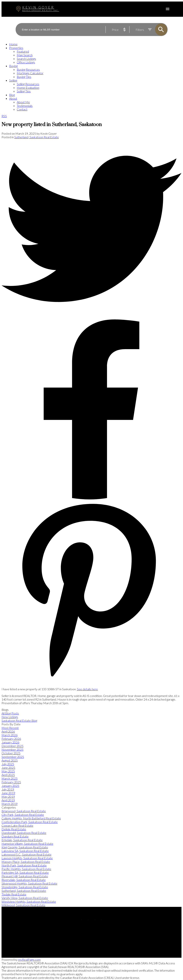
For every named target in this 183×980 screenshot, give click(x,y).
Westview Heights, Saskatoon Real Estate (29, 901)
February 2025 (11, 782)
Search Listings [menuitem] (26, 59)
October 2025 (11, 753)
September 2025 (13, 757)
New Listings (10, 717)
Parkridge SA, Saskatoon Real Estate (25, 872)
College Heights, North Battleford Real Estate (31, 818)
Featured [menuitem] (23, 51)
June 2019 (8, 793)
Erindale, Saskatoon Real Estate (22, 840)
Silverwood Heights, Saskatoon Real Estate (29, 883)
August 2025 (10, 760)
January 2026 (10, 742)
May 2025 (8, 771)
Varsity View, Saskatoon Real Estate (25, 898)
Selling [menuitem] (13, 80)
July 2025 (8, 764)
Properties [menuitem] (16, 48)
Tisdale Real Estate (14, 894)
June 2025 (8, 768)
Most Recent (10, 728)
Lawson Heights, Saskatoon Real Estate (27, 858)
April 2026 (8, 731)
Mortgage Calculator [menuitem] (30, 73)
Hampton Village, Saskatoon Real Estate (27, 844)
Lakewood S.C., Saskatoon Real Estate (26, 854)
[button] (79, 918)
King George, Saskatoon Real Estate (25, 847)
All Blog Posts (10, 713)
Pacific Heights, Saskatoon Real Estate (26, 869)
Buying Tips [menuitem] (24, 77)
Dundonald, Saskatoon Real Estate (24, 833)
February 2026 (11, 739)
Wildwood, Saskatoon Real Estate (23, 905)
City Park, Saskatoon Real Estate (23, 815)
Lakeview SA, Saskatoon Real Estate (25, 851)
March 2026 (10, 735)
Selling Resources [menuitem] (28, 84)
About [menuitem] (13, 98)
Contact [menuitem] (22, 109)
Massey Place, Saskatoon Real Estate (26, 862)
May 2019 (8, 796)
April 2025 (8, 775)
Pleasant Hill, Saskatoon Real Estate (25, 876)
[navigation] (91, 77)
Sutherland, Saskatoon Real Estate (37, 137)
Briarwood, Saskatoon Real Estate (24, 811)
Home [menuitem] (13, 44)
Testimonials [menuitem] (25, 106)
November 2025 (12, 749)
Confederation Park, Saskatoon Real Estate (30, 822)
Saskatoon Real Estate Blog (19, 720)
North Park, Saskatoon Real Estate (24, 865)
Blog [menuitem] (12, 95)
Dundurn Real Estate (15, 836)
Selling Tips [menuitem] (24, 91)
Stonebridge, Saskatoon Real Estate (25, 887)
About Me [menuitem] (23, 102)
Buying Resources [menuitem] (28, 69)
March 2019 (10, 804)
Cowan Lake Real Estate (17, 825)
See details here (87, 689)
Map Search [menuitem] (25, 55)
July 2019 (8, 789)
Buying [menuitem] (13, 66)
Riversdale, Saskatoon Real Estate (24, 880)
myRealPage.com (29, 960)
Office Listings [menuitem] (26, 62)
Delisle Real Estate (14, 829)
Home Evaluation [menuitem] (28, 88)
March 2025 (10, 778)
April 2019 (8, 800)
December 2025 (12, 746)
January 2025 (10, 786)
